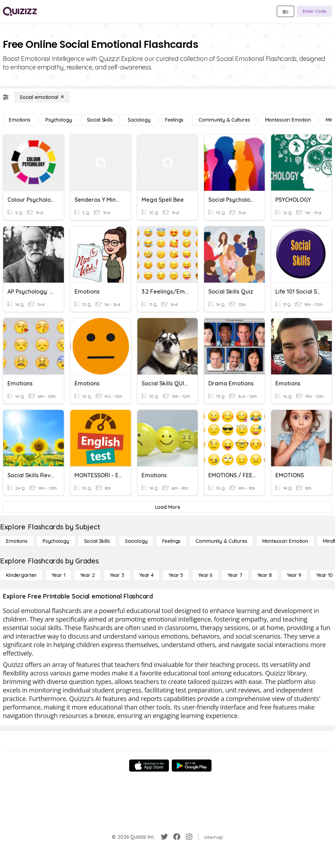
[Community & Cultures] (224, 120)
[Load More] (167, 507)
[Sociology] (139, 120)
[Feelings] (174, 120)
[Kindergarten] (21, 575)
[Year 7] (235, 575)
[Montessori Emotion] (288, 120)
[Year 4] (146, 575)
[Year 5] (176, 575)
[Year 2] (87, 575)
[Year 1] (58, 575)
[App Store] (149, 766)
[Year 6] (205, 575)
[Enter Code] (315, 11)
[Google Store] (192, 766)
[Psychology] (59, 120)
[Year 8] (265, 575)
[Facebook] (177, 837)
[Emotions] (20, 120)
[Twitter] (164, 837)
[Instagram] (189, 837)
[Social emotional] (42, 97)
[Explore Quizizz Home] (20, 11)
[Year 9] (294, 575)
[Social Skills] (100, 120)
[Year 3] (117, 575)
